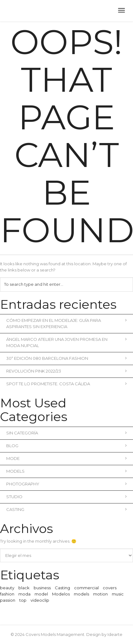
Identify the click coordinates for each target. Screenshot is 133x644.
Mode (66, 458)
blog (66, 446)
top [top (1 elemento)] (23, 600)
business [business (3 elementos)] (42, 588)
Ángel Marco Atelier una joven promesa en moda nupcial (66, 342)
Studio (66, 497)
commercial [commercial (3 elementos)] (86, 588)
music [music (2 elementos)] (118, 594)
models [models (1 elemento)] (81, 594)
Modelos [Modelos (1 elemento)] (61, 594)
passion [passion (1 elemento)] (8, 600)
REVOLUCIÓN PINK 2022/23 (66, 371)
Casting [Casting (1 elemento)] (62, 588)
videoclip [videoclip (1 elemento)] (40, 600)
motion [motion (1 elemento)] (100, 594)
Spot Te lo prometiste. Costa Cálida (66, 384)
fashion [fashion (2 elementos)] (7, 594)
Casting (66, 509)
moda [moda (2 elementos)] (24, 594)
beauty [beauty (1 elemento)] (7, 588)
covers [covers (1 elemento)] (110, 588)
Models (66, 471)
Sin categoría (66, 433)
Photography (66, 484)
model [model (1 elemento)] (41, 594)
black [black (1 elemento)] (24, 588)
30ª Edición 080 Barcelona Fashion (66, 358)
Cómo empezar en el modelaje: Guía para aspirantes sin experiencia (66, 323)
